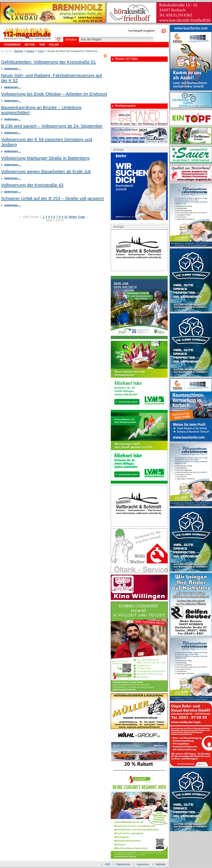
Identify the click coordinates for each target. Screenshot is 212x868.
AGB (107, 864)
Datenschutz (124, 864)
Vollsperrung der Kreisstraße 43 (32, 185)
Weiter (73, 217)
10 (66, 217)
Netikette (161, 864)
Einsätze (30, 51)
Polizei (41, 51)
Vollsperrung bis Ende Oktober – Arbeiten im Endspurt (54, 94)
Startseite (19, 51)
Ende (82, 217)
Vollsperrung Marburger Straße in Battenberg (45, 158)
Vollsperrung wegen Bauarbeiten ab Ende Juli (46, 171)
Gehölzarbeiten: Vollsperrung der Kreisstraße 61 (48, 62)
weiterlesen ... (13, 69)
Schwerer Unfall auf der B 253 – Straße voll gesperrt (52, 198)
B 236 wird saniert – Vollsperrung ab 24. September (52, 126)
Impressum (143, 864)
